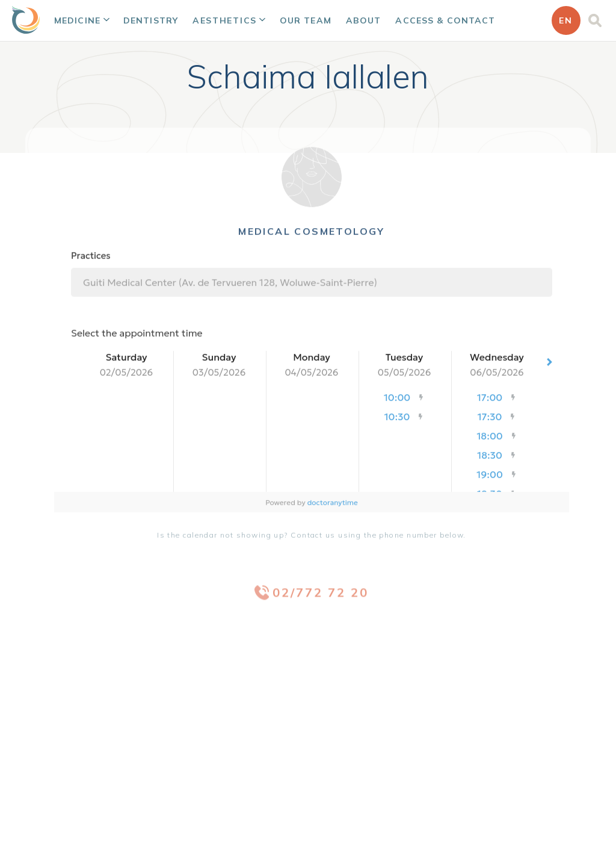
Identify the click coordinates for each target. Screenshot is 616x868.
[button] (82, 20)
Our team (306, 20)
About (364, 20)
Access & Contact (445, 20)
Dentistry (151, 20)
